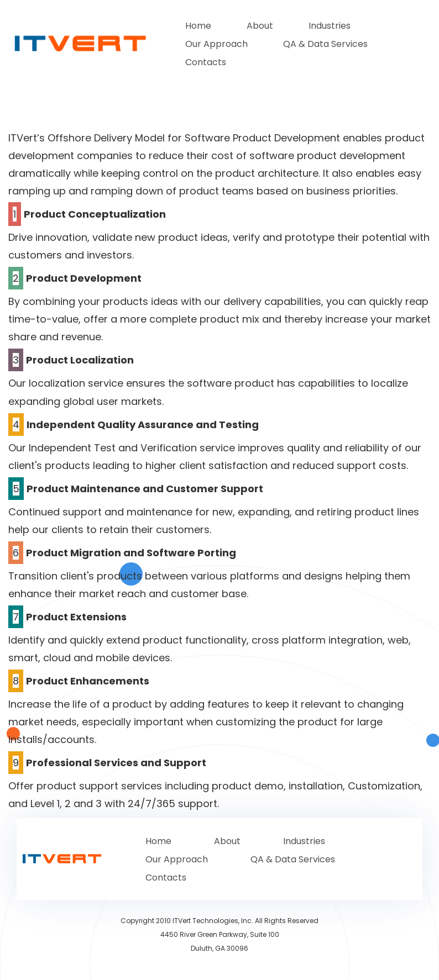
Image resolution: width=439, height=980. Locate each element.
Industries (330, 26)
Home (198, 26)
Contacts (206, 62)
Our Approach (216, 44)
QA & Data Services (325, 44)
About (260, 26)
